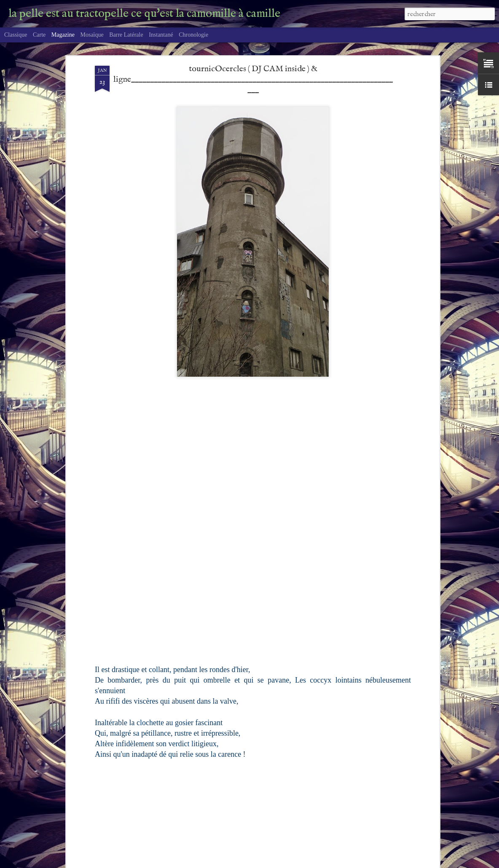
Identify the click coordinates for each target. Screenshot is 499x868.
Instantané (161, 35)
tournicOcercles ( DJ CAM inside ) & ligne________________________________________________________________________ (253, 51)
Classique (16, 35)
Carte (39, 35)
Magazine (63, 35)
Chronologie (193, 35)
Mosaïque (92, 35)
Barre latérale (126, 35)
